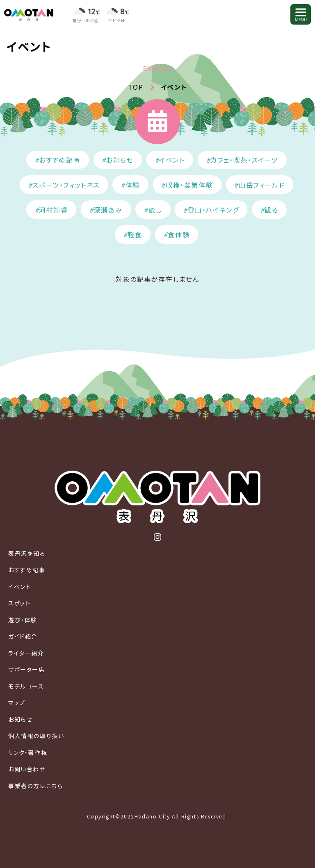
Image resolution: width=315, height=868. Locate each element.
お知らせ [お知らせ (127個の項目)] (120, 160)
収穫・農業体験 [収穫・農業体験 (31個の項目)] (189, 185)
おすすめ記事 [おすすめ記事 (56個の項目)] (60, 160)
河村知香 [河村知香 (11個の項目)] (53, 210)
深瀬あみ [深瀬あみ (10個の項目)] (108, 210)
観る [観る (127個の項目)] (271, 210)
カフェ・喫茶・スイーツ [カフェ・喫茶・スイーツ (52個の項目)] (244, 160)
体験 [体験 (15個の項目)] (133, 185)
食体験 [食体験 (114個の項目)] (179, 234)
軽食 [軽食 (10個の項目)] (135, 234)
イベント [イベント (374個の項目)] (172, 160)
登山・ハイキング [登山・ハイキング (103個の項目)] (213, 210)
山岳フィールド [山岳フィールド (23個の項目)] (262, 185)
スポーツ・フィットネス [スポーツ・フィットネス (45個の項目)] (66, 185)
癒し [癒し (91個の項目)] (155, 210)
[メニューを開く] (301, 14)
